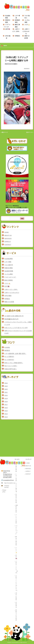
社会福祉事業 (9, 259)
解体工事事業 (9, 280)
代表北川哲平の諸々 (11, 369)
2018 (6, 402)
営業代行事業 (9, 268)
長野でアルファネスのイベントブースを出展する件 (18, 332)
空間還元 (17, 36)
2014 (6, 414)
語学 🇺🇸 (8, 29)
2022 (6, 389)
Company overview (7, 487)
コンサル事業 (9, 274)
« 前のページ (4, 132)
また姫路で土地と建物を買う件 (14, 316)
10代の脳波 (8, 296)
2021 (6, 392)
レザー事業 (8, 262)
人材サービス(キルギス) (26, 31)
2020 (6, 395)
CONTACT (8, 245)
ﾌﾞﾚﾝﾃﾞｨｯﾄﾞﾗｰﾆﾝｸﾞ (10, 277)
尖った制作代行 (9, 360)
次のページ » (30, 132)
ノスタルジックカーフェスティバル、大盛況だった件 (18, 323)
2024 (6, 383)
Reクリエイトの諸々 (11, 64)
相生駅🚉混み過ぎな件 (11, 319)
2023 (6, 386)
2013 (6, 417)
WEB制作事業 (9, 271)
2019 (6, 398)
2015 (6, 411)
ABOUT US (8, 235)
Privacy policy (4, 491)
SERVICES (8, 238)
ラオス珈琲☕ (9, 265)
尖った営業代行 (9, 357)
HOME (7, 232)
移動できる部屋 (9, 302)
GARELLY (8, 241)
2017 (6, 405)
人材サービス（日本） (11, 289)
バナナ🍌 (27, 25)
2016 (6, 408)
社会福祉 (7, 347)
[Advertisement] (17, 439)
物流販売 (7, 350)
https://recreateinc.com (10, 483)
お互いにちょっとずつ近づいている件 (16, 328)
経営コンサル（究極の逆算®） (14, 363)
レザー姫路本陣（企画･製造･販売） (15, 354)
